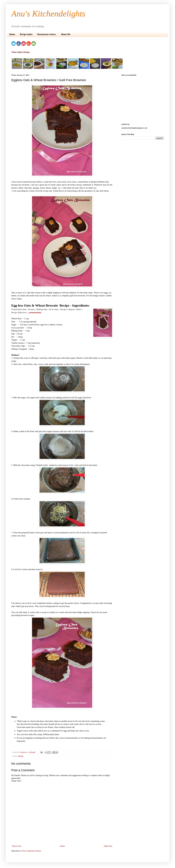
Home (12, 34)
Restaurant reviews (47, 34)
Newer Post (17, 846)
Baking (21, 756)
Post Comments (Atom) (32, 851)
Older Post (108, 846)
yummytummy (35, 312)
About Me (66, 34)
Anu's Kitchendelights (48, 14)
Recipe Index (26, 34)
